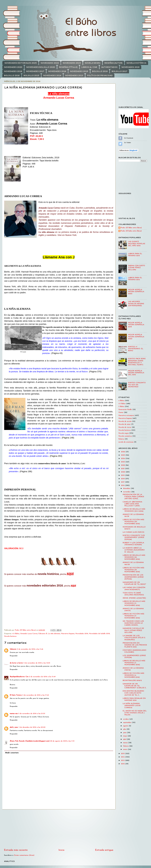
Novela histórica (10, 636)
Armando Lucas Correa (29, 634)
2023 (123, 462)
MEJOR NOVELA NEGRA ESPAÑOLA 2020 (136, 292)
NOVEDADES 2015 (79, 71)
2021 (123, 469)
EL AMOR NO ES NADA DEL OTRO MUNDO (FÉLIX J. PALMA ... (135, 713)
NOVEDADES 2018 (13, 71)
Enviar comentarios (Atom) (24, 855)
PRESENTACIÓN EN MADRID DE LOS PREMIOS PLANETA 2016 (135, 645)
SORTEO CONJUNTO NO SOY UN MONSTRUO (137, 385)
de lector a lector (16, 663)
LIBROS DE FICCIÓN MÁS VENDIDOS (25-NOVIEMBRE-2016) (133, 522)
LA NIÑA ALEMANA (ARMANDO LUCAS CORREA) (132, 706)
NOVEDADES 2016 (57, 71)
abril (125, 739)
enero (126, 749)
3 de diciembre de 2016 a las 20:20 (32, 727)
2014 (123, 757)
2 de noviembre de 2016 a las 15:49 (42, 677)
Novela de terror (125, 427)
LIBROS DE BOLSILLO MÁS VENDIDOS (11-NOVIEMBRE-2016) (134, 603)
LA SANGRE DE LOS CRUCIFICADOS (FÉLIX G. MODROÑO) (134, 638)
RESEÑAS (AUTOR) (113, 63)
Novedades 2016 (82, 634)
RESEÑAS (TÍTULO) (68, 67)
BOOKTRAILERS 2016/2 (132, 681)
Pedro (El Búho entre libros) (131, 228)
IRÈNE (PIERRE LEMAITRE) (134, 598)
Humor (121, 412)
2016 (123, 485)
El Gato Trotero (16, 695)
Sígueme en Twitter (120, 144)
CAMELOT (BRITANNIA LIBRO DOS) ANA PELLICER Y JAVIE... (132, 504)
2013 (123, 760)
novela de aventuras (126, 442)
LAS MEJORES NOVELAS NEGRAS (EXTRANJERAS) (136, 304)
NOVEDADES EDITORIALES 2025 (21, 63)
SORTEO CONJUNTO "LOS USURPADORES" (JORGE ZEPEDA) (134, 538)
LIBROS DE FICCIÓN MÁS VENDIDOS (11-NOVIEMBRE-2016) (133, 616)
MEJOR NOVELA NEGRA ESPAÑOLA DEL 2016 (136, 373)
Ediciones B (43, 634)
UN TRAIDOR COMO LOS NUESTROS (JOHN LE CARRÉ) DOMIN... (133, 623)
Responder (14, 656)
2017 (123, 482)
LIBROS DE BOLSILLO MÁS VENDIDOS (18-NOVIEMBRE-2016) (134, 557)
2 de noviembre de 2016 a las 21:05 (32, 714)
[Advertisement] (59, 829)
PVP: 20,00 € (36, 136)
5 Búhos (121, 407)
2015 (123, 754)
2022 (123, 465)
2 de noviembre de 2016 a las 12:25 (37, 663)
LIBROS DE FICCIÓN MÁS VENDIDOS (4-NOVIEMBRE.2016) (133, 675)
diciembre (127, 488)
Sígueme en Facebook (120, 138)
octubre (126, 719)
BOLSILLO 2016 (12, 75)
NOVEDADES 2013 (74, 75)
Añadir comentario (12, 753)
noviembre (127, 492)
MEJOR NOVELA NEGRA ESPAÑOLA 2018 (136, 325)
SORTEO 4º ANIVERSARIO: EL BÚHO (136, 349)
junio (125, 733)
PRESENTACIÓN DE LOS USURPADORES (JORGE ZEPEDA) (133, 577)
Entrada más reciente (16, 850)
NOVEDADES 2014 (52, 75)
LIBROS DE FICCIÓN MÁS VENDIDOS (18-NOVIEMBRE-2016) (133, 570)
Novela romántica (125, 436)
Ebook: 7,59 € (37, 139)
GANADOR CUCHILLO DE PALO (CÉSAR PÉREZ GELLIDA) (133, 630)
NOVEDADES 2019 (130, 67)
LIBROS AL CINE (89, 67)
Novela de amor (125, 424)
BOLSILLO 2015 (31, 75)
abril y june (14, 727)
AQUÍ (70, 574)
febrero (126, 746)
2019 (123, 475)
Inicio (61, 850)
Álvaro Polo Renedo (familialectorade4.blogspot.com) (30, 741)
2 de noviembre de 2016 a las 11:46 (30, 649)
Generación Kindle (125, 410)
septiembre (128, 723)
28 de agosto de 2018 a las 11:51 (62, 741)
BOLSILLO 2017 (119, 71)
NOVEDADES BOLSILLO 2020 (41, 67)
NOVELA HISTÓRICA (136, 63)
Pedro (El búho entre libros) (131, 231)
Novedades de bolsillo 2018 (99, 634)
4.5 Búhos (16, 634)
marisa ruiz (14, 714)
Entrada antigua (104, 850)
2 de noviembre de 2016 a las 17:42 (36, 695)
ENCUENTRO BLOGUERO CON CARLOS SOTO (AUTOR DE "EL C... (133, 693)
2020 (123, 472)
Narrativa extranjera (126, 415)
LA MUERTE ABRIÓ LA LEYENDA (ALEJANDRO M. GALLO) (134, 550)
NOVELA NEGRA (93, 63)
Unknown (13, 649)
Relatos (121, 439)
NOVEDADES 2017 (35, 71)
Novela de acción (125, 421)
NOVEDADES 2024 (50, 63)
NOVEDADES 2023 (72, 63)
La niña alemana (54, 634)
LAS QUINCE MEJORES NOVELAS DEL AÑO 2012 (137, 244)
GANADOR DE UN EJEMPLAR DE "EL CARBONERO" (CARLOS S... (135, 686)
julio (125, 729)
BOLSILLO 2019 (100, 71)
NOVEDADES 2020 (13, 67)
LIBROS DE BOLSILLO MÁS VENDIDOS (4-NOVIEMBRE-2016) (134, 663)
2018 (123, 479)
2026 (123, 452)
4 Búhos (121, 401)
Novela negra (124, 433)
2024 (123, 459)
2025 (123, 455)
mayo (125, 736)
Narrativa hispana (68, 634)
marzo (126, 743)
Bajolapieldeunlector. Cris (19, 677)
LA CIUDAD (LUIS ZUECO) (133, 532)
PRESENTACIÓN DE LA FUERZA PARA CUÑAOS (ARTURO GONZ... (133, 497)
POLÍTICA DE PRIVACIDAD (100, 75)
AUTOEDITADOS (109, 67)
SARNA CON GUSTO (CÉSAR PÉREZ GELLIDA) (137, 268)
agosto (126, 726)
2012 (123, 764)
